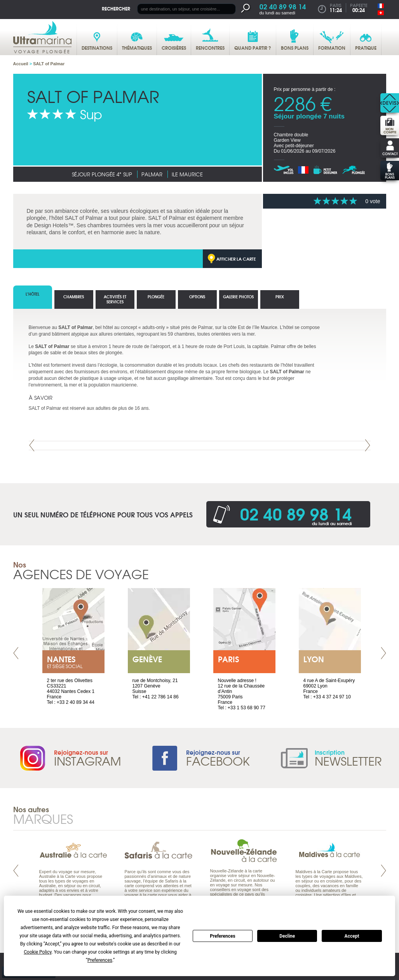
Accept (352, 936)
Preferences (223, 936)
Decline (287, 936)
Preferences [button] (100, 960)
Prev (32, 445)
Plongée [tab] (156, 297)
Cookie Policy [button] (37, 952)
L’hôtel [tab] (32, 294)
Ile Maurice (187, 174)
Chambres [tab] (74, 297)
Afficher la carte (236, 259)
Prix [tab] (280, 297)
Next (368, 445)
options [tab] (197, 297)
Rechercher (116, 8)
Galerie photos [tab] (238, 297)
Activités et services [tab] (115, 299)
